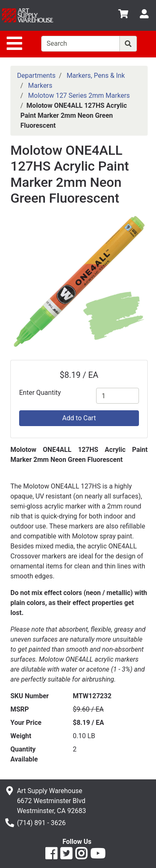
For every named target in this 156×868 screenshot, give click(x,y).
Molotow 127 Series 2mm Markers (79, 95)
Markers (40, 86)
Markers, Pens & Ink (96, 76)
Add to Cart (79, 418)
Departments (36, 76)
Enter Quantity (40, 393)
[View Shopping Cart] (123, 15)
